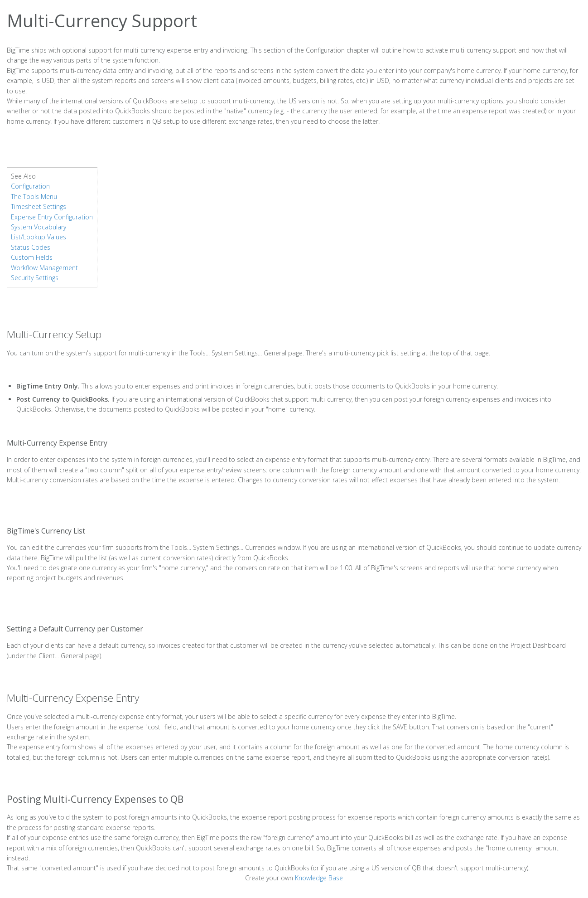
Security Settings (35, 278)
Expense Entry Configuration (52, 217)
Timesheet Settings (39, 206)
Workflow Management (44, 268)
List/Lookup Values (39, 237)
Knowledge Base (319, 878)
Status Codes (31, 247)
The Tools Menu (34, 197)
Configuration (30, 186)
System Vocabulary (39, 227)
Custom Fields (32, 257)
